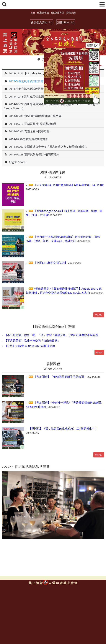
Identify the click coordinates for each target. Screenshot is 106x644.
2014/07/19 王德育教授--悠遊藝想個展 (33, 124)
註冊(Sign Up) (66, 22)
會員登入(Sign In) (42, 22)
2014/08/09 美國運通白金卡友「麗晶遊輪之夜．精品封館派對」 (49, 147)
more (99, 352)
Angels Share (17, 162)
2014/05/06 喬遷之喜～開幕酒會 (29, 131)
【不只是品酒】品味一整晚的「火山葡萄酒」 (32, 341)
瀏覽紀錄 (71, 13)
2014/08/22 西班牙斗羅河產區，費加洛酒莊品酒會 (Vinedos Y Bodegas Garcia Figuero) (51, 106)
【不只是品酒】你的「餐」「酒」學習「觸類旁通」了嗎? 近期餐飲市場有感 (51, 335)
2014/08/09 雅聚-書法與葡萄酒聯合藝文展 (35, 116)
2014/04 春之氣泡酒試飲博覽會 (28, 139)
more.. (99, 315)
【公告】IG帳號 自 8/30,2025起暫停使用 (29, 346)
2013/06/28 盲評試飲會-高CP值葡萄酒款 (34, 154)
